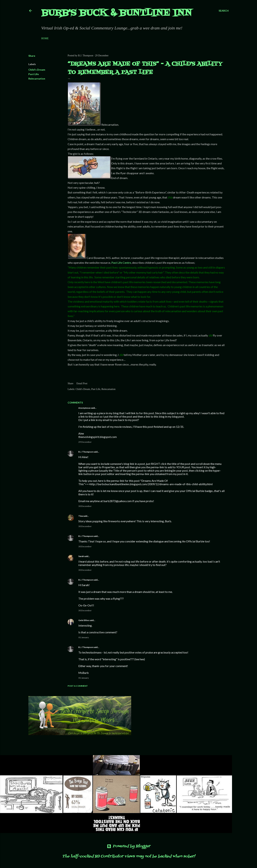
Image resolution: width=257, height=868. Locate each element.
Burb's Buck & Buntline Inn (117, 13)
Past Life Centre (121, 263)
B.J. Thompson (86, 452)
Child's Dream (37, 70)
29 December (85, 442)
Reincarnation (37, 79)
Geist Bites (84, 620)
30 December (85, 506)
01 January (84, 637)
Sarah (81, 556)
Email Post (82, 383)
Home (45, 38)
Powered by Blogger (129, 846)
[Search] (224, 11)
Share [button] (32, 56)
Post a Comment (78, 686)
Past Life (34, 74)
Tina (81, 516)
